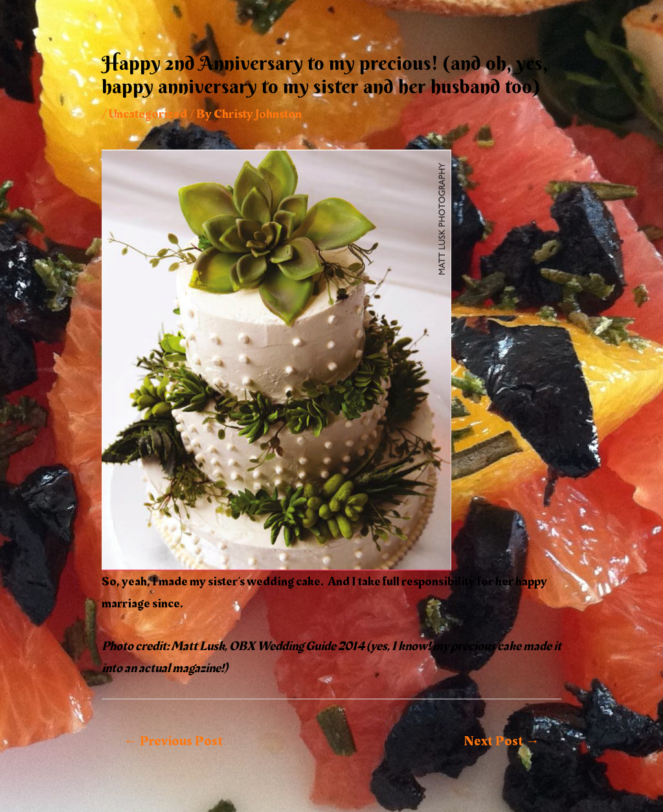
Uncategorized (148, 114)
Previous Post (173, 741)
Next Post (501, 741)
